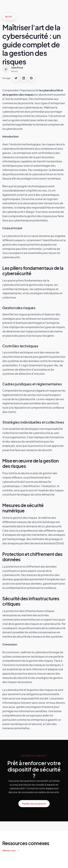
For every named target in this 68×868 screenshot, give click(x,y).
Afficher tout (9, 850)
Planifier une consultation (34, 804)
